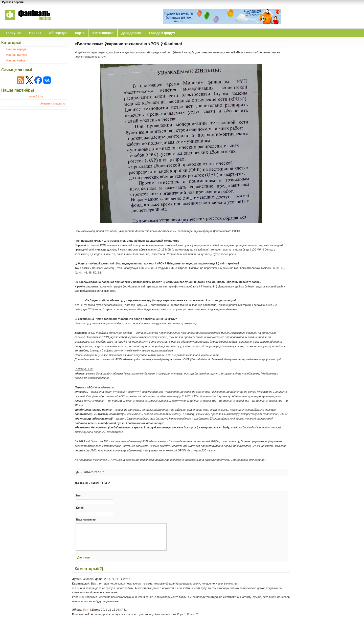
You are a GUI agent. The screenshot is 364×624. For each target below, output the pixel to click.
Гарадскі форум (162, 33)
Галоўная (14, 33)
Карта (80, 33)
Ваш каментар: (86, 519)
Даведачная (131, 33)
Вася (86, 610)
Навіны (35, 33)
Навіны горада (16, 49)
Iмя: (79, 495)
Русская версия (13, 2)
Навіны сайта (16, 60)
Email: (80, 508)
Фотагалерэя (103, 33)
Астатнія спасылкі (53, 103)
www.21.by (36, 96)
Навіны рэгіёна (17, 55)
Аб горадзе (58, 33)
